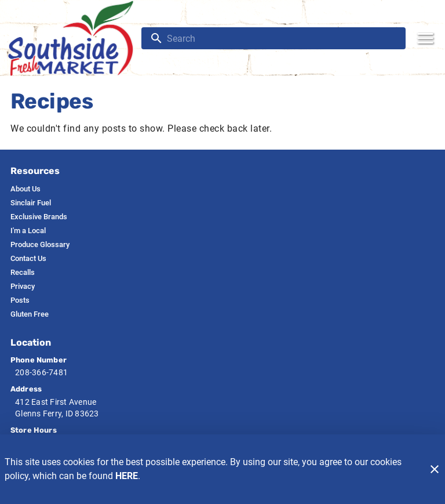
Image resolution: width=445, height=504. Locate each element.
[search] (282, 38)
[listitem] (25, 189)
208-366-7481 (41, 372)
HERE (127, 476)
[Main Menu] (425, 38)
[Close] (435, 469)
